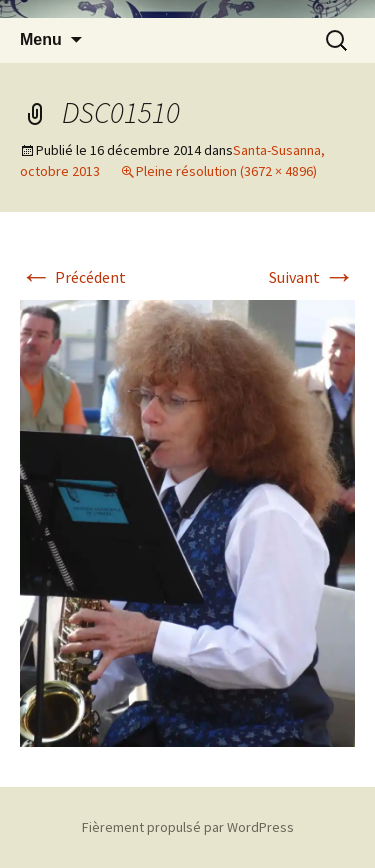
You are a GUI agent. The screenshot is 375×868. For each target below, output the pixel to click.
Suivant (312, 277)
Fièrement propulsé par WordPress (188, 827)
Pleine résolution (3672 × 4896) (226, 171)
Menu (41, 39)
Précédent (73, 277)
